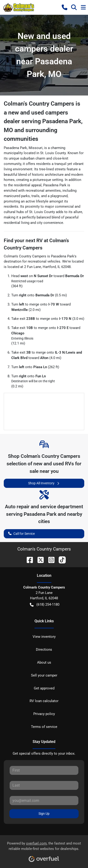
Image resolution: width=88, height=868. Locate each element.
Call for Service (21, 533)
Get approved (44, 688)
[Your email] (44, 800)
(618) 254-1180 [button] (45, 605)
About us (44, 662)
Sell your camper (44, 675)
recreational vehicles (44, 261)
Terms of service (44, 727)
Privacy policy (44, 714)
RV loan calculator (44, 701)
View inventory (44, 637)
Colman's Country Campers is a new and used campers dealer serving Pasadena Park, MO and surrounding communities (43, 121)
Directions (44, 650)
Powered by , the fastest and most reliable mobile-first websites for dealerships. (44, 850)
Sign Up (44, 814)
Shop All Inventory (44, 483)
